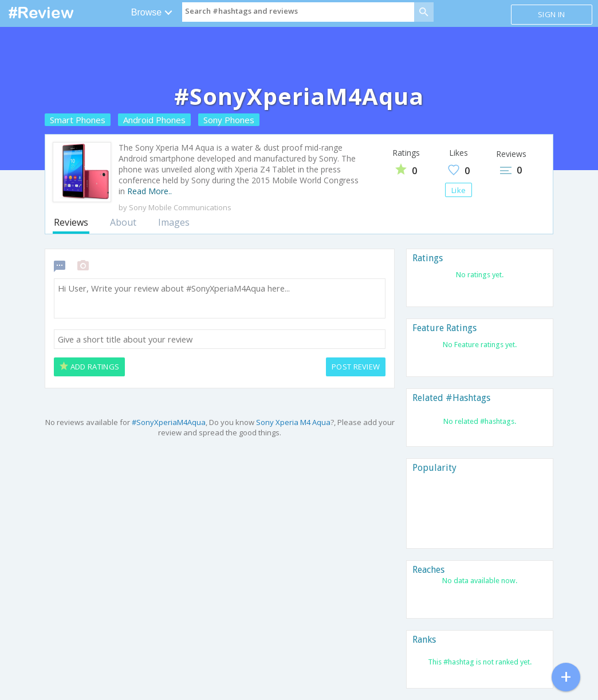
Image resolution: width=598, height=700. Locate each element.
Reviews (71, 222)
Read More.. (149, 191)
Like (459, 190)
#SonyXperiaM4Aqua (169, 422)
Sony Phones (229, 120)
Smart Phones (78, 120)
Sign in (551, 14)
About (123, 222)
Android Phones (154, 120)
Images (174, 222)
